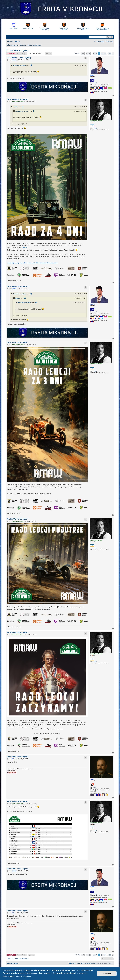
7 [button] (96, 54)
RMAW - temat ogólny (17, 50)
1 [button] (89, 54)
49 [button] (110, 54)
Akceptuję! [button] (107, 974)
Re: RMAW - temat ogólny (19, 58)
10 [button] (105, 54)
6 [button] (94, 54)
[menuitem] (17, 42)
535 (95, 787)
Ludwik (92, 75)
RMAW (25, 248)
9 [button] (102, 54)
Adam (92, 779)
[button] (83, 54)
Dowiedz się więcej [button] (23, 976)
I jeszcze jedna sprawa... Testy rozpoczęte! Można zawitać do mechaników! (32, 263)
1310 (95, 83)
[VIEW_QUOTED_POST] (31, 65)
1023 (95, 128)
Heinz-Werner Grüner (19, 65)
